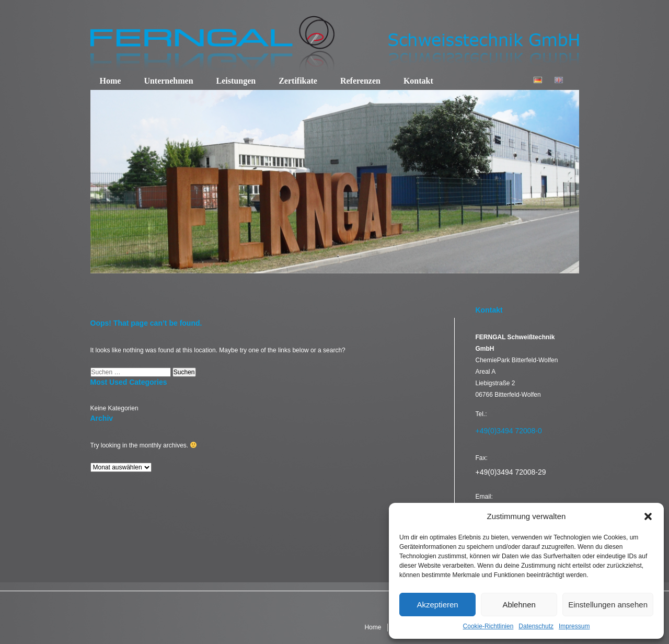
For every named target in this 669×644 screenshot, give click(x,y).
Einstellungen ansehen (608, 605)
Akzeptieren (437, 605)
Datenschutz (536, 626)
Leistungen (236, 81)
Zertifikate (298, 81)
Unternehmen (168, 81)
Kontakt (418, 81)
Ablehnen (519, 605)
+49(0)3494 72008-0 (509, 431)
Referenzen (360, 81)
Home (111, 81)
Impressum (574, 626)
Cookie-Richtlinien (488, 626)
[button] (648, 516)
